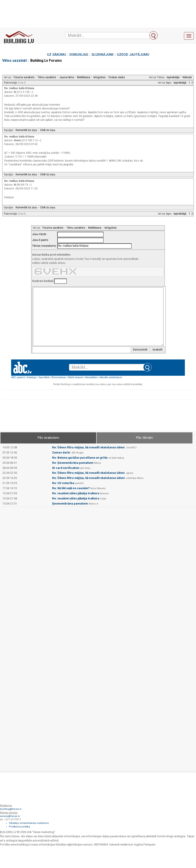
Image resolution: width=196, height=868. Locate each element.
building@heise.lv (11, 809)
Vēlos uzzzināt (14, 61)
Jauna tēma (67, 77)
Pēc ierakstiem (48, 438)
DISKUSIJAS (79, 55)
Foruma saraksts (24, 77)
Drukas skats (117, 77)
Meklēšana (84, 77)
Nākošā (187, 77)
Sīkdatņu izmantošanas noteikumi (29, 823)
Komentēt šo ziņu (26, 130)
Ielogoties (99, 77)
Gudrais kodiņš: (43, 281)
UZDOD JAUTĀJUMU (133, 55)
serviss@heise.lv (10, 816)
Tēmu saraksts (47, 77)
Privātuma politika (19, 827)
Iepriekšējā (173, 77)
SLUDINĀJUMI (102, 55)
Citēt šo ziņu (48, 130)
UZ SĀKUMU (56, 55)
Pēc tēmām (145, 438)
